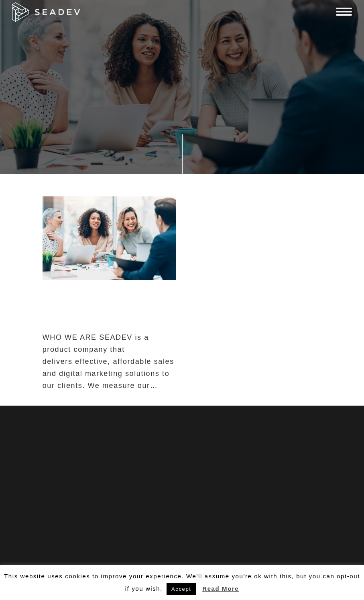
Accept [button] (181, 589)
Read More (221, 589)
